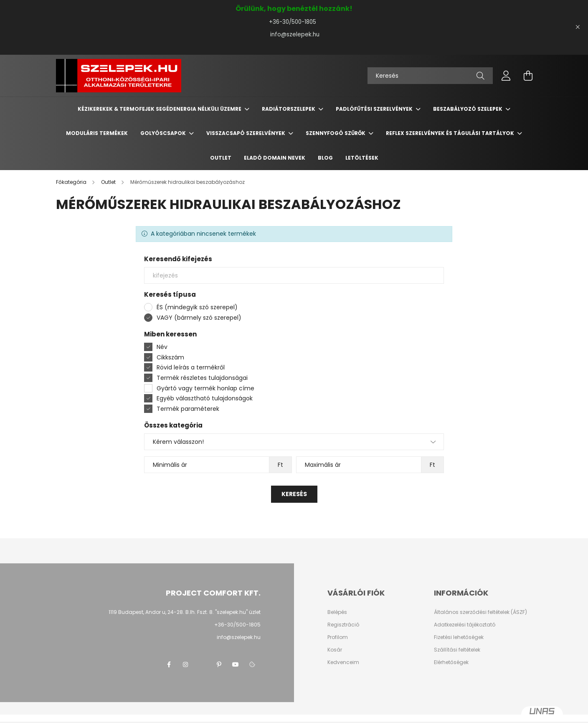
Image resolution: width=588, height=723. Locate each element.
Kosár (335, 650)
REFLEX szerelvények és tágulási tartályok (451, 133)
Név (162, 347)
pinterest (219, 664)
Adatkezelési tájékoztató (465, 625)
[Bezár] (578, 27)
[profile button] (506, 76)
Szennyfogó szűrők (336, 133)
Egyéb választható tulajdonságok (205, 398)
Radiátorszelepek (289, 109)
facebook (169, 664)
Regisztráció (343, 625)
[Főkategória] (72, 182)
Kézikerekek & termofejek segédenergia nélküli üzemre (160, 109)
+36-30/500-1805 (294, 22)
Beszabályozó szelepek (468, 109)
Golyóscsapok (164, 133)
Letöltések (362, 158)
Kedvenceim (343, 662)
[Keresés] (430, 76)
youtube (236, 664)
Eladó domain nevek (275, 158)
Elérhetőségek (451, 662)
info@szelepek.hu (294, 34)
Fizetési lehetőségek (459, 637)
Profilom (338, 637)
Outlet (221, 158)
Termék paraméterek (188, 409)
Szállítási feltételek (457, 650)
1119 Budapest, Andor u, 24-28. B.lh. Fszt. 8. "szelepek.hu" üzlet (185, 612)
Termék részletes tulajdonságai (202, 378)
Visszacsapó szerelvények (246, 133)
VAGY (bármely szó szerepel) (199, 318)
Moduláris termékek (97, 133)
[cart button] (528, 76)
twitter (202, 664)
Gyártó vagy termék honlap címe (205, 388)
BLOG (325, 158)
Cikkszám (170, 357)
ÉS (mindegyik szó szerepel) (197, 307)
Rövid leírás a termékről (191, 367)
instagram (185, 664)
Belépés (337, 612)
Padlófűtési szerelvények (375, 109)
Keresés (294, 494)
